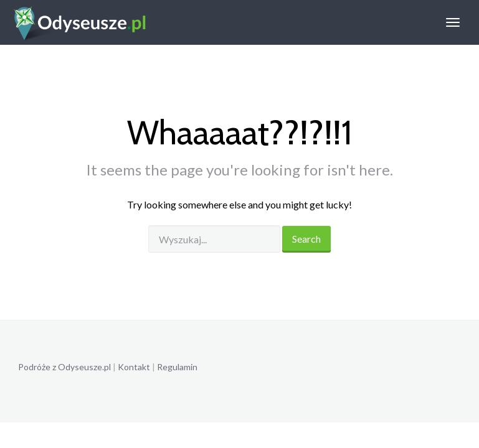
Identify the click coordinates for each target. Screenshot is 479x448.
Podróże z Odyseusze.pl (64, 367)
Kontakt (134, 367)
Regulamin (177, 367)
